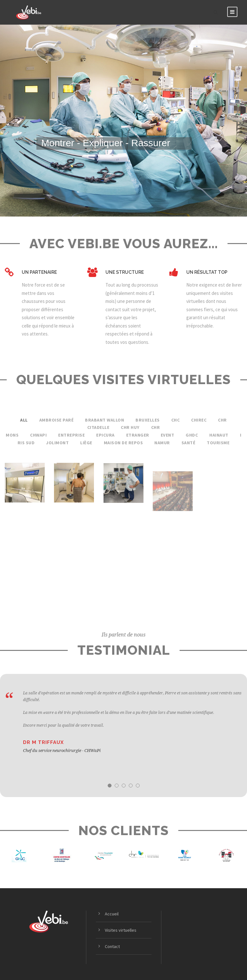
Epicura (105, 435)
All (24, 420)
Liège (86, 443)
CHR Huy (130, 427)
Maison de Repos (123, 443)
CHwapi (38, 435)
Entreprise (71, 435)
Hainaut (219, 435)
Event (168, 435)
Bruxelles (148, 420)
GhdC (192, 435)
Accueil (112, 914)
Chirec (199, 420)
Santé (189, 443)
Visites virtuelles (121, 930)
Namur (162, 443)
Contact (112, 946)
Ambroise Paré (57, 420)
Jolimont (57, 443)
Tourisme (218, 443)
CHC (176, 420)
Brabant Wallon (104, 420)
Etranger (138, 435)
